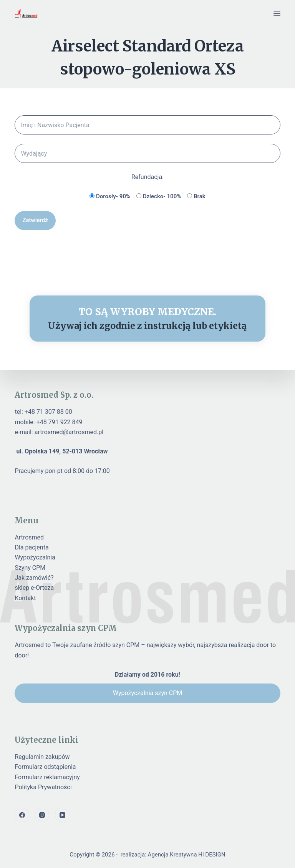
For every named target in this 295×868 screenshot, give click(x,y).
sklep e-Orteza (34, 588)
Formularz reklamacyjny (47, 777)
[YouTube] (62, 815)
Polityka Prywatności (43, 787)
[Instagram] (42, 815)
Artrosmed (29, 537)
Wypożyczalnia (35, 557)
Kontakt (25, 598)
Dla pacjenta (31, 547)
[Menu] (277, 13)
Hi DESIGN (212, 855)
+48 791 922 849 (60, 422)
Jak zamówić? (34, 578)
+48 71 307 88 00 (48, 412)
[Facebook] (22, 815)
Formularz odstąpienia (45, 767)
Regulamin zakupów (42, 756)
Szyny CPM (30, 567)
